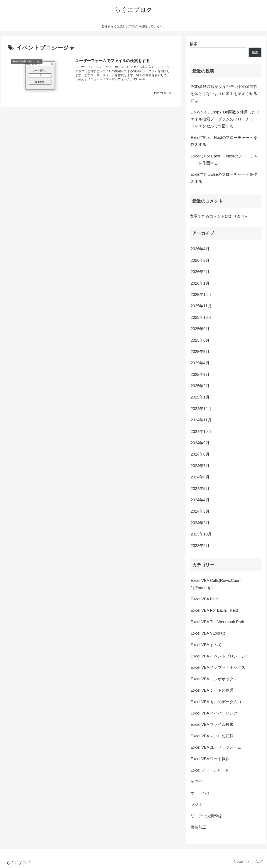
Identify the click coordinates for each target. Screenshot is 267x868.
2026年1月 (200, 283)
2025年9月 (200, 329)
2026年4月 (200, 249)
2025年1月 (200, 397)
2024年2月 (200, 523)
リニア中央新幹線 (206, 816)
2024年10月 (201, 432)
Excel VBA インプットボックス (218, 667)
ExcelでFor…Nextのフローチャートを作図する (224, 141)
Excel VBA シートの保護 (212, 690)
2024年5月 (200, 489)
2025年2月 (200, 386)
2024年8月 (200, 454)
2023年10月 (201, 534)
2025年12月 (201, 295)
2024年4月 (200, 500)
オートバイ (200, 793)
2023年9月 (200, 546)
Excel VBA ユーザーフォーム (216, 747)
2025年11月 (201, 306)
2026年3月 (200, 260)
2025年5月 (200, 352)
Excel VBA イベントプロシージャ (220, 656)
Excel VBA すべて (206, 645)
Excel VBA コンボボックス (214, 679)
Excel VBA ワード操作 (210, 759)
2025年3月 (200, 375)
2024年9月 (200, 443)
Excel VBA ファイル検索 (212, 724)
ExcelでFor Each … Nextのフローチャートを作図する (224, 160)
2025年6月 (200, 340)
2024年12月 (201, 409)
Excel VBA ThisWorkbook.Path (217, 622)
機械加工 (198, 827)
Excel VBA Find (204, 599)
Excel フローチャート (210, 770)
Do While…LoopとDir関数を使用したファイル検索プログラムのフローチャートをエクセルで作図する (225, 119)
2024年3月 (200, 511)
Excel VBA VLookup (208, 633)
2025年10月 (201, 317)
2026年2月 (200, 272)
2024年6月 (200, 477)
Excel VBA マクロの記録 (212, 736)
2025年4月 (200, 363)
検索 (194, 44)
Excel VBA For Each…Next (214, 610)
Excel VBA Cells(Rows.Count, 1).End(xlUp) (216, 584)
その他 (196, 782)
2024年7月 (200, 466)
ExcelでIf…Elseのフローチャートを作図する (224, 178)
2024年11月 (201, 420)
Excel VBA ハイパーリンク (214, 713)
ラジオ (196, 804)
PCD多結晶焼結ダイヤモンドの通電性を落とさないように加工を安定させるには (224, 94)
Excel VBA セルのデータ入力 (216, 702)
